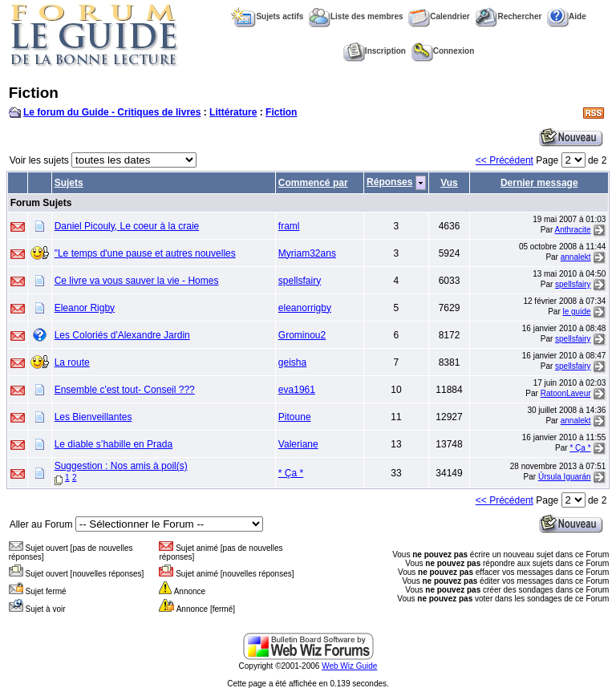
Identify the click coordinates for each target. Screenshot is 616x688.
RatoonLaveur (566, 393)
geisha (292, 362)
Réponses (389, 182)
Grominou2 (302, 335)
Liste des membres (356, 16)
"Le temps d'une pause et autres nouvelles (145, 253)
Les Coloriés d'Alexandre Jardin (122, 335)
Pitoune (295, 417)
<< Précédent (505, 160)
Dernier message (539, 183)
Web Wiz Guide (349, 666)
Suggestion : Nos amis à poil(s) (121, 466)
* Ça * (580, 448)
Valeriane (298, 444)
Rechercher (508, 16)
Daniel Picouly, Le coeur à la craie (127, 226)
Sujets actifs (267, 16)
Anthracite (573, 230)
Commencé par (313, 183)
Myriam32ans (307, 253)
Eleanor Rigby (85, 308)
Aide (567, 16)
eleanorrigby (305, 308)
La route (72, 362)
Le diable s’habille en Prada (113, 444)
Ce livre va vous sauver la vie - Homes (137, 281)
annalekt (576, 257)
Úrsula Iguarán (565, 477)
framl (289, 226)
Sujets (69, 183)
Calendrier (439, 16)
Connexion (443, 51)
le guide (577, 312)
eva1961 (297, 390)
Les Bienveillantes (93, 417)
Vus (449, 183)
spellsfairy (300, 281)
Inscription (375, 51)
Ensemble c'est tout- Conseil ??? (125, 390)
